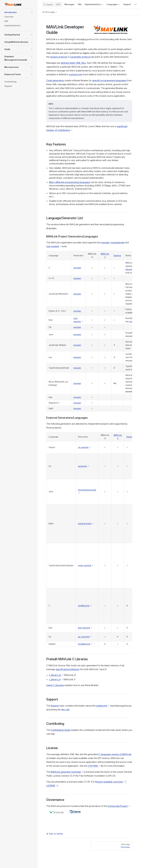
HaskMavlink (84, 644)
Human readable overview (109, 782)
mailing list (102, 706)
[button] (32, 12)
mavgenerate (118, 243)
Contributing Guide (61, 730)
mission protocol (59, 57)
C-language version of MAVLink (115, 754)
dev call (65, 710)
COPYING (93, 766)
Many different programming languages (70, 182)
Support (55, 706)
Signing (117, 255)
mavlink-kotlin (85, 524)
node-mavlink (85, 565)
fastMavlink (84, 606)
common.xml (76, 74)
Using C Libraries (55, 685)
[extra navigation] (135, 4)
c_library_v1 (55, 679)
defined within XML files (73, 63)
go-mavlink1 (84, 637)
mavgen (105, 243)
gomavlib (82, 466)
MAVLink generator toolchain (66, 772)
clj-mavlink (83, 447)
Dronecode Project (118, 806)
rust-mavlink (53, 246)
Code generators (55, 80)
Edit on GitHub (55, 834)
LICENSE (51, 786)
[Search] (52, 4)
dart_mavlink (84, 628)
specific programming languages (109, 80)
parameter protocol (80, 57)
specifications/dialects (67, 669)
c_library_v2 (55, 675)
